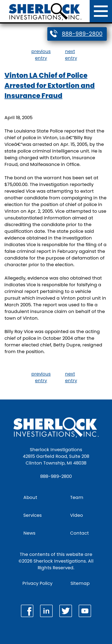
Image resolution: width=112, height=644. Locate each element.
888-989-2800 (82, 34)
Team (77, 497)
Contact (79, 533)
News (29, 533)
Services (33, 515)
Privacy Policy (37, 583)
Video (77, 515)
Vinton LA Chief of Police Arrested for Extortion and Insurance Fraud (50, 86)
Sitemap (80, 583)
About (30, 497)
